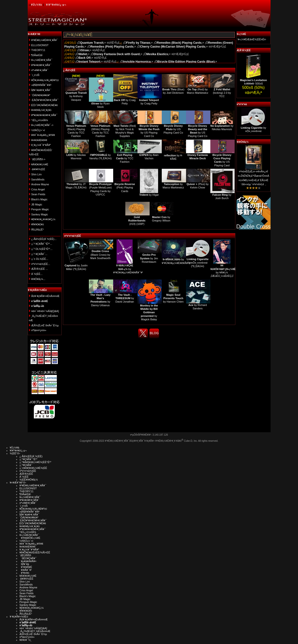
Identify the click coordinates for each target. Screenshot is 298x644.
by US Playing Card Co (173, 129)
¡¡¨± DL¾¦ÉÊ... (40, 259)
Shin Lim (37, 174)
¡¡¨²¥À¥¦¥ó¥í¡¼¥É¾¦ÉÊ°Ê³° (35, 462)
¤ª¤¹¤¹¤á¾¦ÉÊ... (41, 264)
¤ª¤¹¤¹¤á (242, 104)
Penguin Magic (40, 209)
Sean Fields (38, 194)
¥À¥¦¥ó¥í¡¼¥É (40, 164)
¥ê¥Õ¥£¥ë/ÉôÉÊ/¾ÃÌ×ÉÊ (35, 552)
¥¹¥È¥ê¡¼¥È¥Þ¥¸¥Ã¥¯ (45, 40)
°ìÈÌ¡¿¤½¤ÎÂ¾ (40, 120)
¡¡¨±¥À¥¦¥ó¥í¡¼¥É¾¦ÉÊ (33, 468)
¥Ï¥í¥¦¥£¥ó (38, 224)
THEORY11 (38, 50)
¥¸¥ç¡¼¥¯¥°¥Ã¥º (41, 145)
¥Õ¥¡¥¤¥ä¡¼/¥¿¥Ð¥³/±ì (45, 80)
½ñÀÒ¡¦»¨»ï (38, 130)
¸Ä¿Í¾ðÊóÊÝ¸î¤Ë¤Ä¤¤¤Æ (35, 631)
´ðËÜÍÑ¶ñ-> (38, 159)
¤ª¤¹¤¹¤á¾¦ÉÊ (73, 236)
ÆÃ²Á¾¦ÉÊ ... (40, 269)
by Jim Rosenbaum (149, 258)
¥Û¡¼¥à (37, 5)
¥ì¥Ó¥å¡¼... (38, 279)
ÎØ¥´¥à (24, 564)
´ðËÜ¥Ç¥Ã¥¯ (28, 558)
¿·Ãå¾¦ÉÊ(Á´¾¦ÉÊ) (31, 456)
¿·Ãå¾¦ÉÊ (69, 70)
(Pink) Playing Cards (125, 188)
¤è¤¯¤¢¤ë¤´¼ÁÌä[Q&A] (45, 311)
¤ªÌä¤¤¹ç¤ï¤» (39, 330)
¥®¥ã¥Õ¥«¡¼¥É (30, 538)
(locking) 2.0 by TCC (222, 93)
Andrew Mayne (40, 184)
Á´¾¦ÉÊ (24, 477)
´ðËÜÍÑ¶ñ (25, 555)
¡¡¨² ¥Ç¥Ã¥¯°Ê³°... (42, 244)
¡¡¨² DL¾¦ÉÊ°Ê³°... (42, 249)
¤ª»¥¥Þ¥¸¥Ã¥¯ (40, 70)
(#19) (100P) (137, 221)
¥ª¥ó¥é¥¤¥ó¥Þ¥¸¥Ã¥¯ (44, 115)
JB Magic (37, 204)
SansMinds (38, 179)
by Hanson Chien (173, 298)
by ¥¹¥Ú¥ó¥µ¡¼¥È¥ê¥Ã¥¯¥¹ (128, 269)
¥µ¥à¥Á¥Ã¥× (28, 561)
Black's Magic (39, 199)
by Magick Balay (149, 312)
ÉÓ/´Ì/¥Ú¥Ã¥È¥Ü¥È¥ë (45, 105)
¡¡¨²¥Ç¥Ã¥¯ (26, 465)
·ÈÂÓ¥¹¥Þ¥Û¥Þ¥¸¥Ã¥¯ (45, 100)
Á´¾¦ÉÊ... (37, 274)
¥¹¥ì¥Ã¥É (26, 567)
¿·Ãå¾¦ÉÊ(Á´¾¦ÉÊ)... (44, 239)
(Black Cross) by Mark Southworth (100, 255)
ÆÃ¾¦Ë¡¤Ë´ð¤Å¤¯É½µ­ (45, 325)
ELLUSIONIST (40, 45)
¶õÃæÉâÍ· (37, 55)
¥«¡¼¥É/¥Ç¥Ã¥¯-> (42, 125)
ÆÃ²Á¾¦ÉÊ (244, 50)
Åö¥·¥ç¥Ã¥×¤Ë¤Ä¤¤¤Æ (46, 296)
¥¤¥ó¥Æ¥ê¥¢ (39, 140)
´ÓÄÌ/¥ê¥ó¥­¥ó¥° (41, 95)
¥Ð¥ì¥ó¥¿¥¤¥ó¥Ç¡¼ (43, 219)
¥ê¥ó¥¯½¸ (26, 640)
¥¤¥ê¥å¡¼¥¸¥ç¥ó (41, 110)
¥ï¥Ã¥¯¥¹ (26, 570)
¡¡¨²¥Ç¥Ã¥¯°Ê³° (28, 459)
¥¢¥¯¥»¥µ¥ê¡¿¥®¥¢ (43, 135)
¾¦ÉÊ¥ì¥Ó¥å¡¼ (29, 480)
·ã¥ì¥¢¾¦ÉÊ (38, 169)
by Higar (149, 195)
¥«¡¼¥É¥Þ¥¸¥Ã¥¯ (42, 60)
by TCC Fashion (125, 158)
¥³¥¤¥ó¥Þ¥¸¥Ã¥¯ (41, 65)
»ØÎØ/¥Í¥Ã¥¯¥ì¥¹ (41, 85)
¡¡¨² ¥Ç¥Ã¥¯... (39, 254)
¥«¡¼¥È (242, 34)
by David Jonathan (125, 298)
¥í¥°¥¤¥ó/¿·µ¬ (56, 5)
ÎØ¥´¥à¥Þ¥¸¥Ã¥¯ (41, 90)
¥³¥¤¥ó (24, 573)
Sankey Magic (40, 214)
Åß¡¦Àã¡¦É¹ (38, 229)
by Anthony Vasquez (76, 96)
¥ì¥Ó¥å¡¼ (243, 142)
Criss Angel (38, 189)
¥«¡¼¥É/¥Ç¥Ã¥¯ (29, 535)
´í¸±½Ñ (35, 75)
